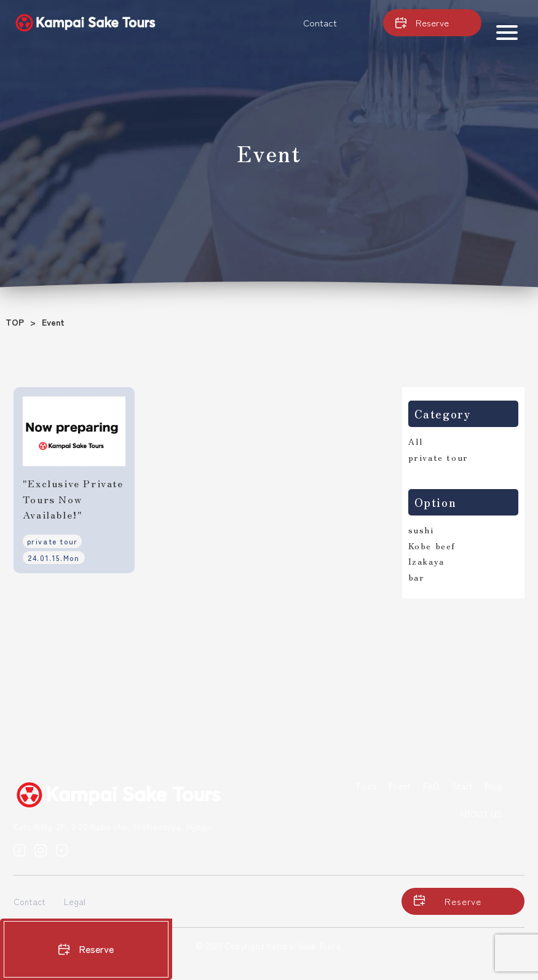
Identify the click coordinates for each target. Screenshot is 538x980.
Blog (493, 786)
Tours (366, 786)
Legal (75, 901)
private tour (438, 457)
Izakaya (426, 561)
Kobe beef (432, 546)
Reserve (86, 949)
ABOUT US (481, 813)
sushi (421, 530)
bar (417, 577)
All (416, 441)
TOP (15, 322)
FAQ (431, 786)
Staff (462, 786)
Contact (320, 22)
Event (400, 786)
